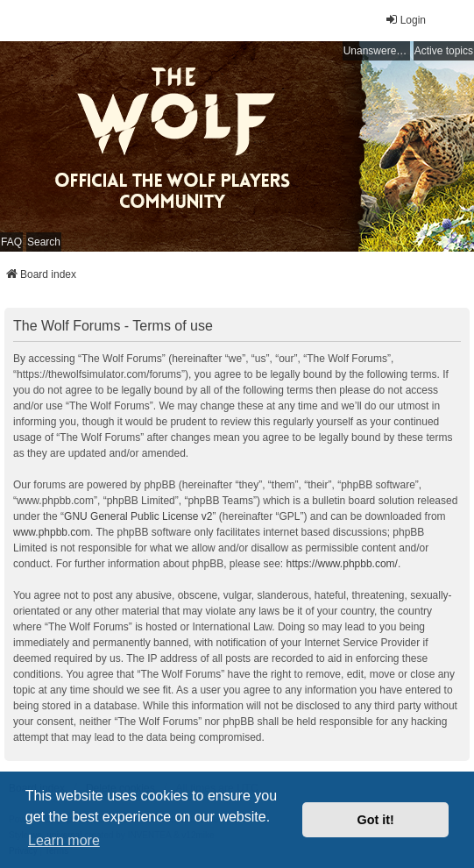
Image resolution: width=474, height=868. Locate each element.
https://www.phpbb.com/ (342, 564)
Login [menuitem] (405, 20)
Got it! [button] (376, 820)
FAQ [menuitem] (11, 242)
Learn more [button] (64, 840)
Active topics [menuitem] (444, 51)
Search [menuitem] (44, 242)
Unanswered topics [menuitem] (377, 51)
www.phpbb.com (52, 532)
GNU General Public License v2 (138, 516)
